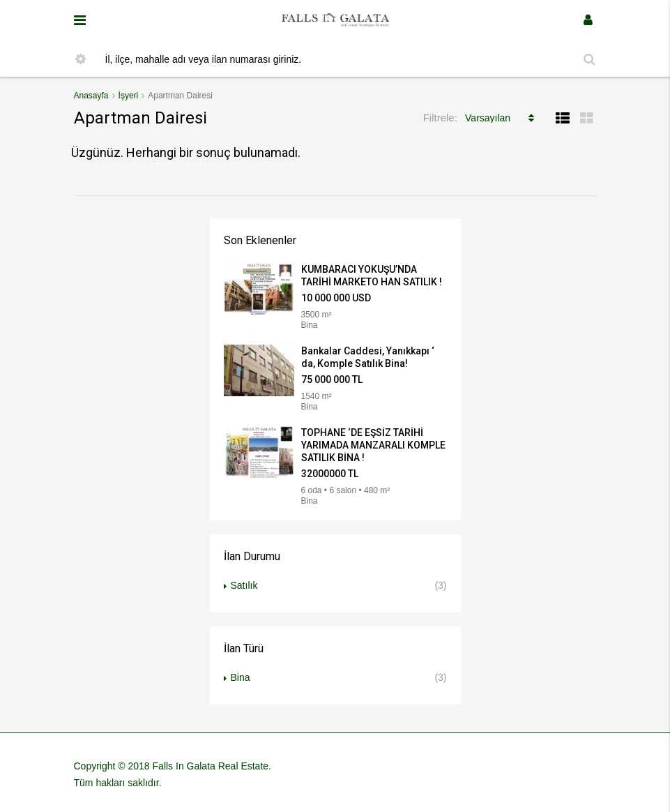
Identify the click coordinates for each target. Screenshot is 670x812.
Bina (241, 677)
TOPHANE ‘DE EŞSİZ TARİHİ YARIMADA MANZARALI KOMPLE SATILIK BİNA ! (373, 445)
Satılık (244, 585)
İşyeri (129, 96)
